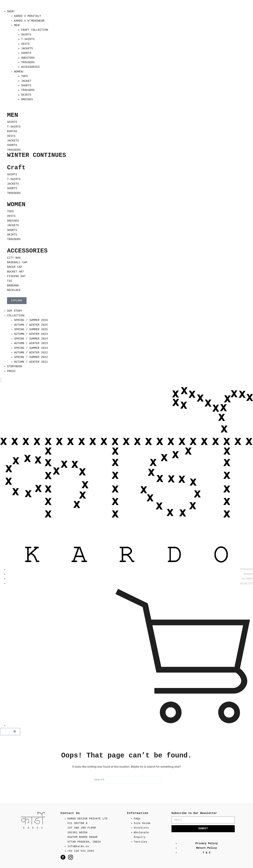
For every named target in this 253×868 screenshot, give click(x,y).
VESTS (25, 44)
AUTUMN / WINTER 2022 (31, 353)
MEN (17, 25)
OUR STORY (15, 311)
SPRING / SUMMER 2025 (31, 330)
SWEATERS (28, 58)
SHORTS (26, 53)
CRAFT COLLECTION (35, 30)
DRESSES (27, 99)
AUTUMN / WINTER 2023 (31, 343)
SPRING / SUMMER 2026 (31, 320)
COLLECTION (16, 316)
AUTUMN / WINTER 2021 (31, 362)
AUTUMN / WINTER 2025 (31, 325)
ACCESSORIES (30, 67)
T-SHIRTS (28, 39)
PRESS (11, 371)
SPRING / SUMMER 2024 (31, 339)
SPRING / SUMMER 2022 (31, 357)
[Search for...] (123, 780)
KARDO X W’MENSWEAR (29, 21)
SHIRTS (26, 35)
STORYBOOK (15, 367)
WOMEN (19, 72)
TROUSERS (28, 62)
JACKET (26, 81)
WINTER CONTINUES (37, 155)
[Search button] (158, 780)
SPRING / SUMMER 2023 (31, 348)
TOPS (24, 76)
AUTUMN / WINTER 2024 (31, 334)
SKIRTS (26, 95)
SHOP (11, 12)
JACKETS (27, 49)
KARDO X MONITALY (28, 16)
